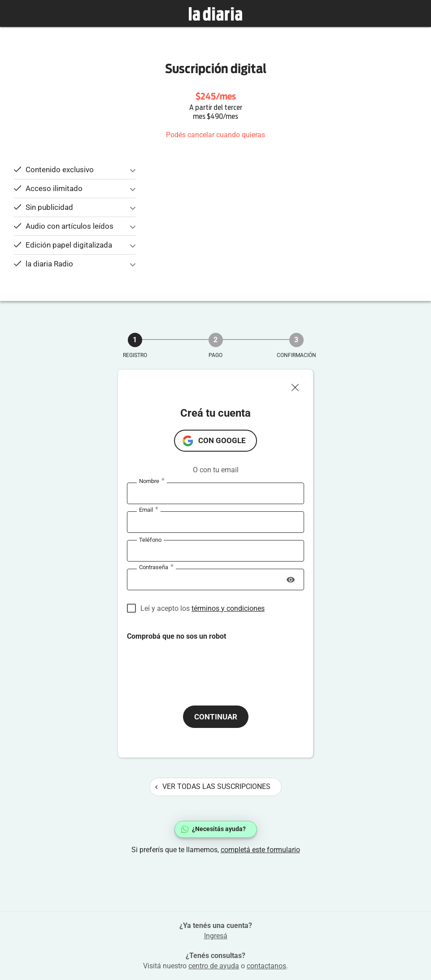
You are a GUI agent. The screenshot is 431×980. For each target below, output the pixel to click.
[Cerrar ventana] (299, 385)
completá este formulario (260, 850)
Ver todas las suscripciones (213, 786)
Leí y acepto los (202, 608)
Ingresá (216, 936)
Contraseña (156, 567)
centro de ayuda (214, 966)
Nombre (152, 481)
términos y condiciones (228, 608)
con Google (222, 440)
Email (149, 510)
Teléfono (150, 540)
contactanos (266, 966)
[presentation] (195, 666)
